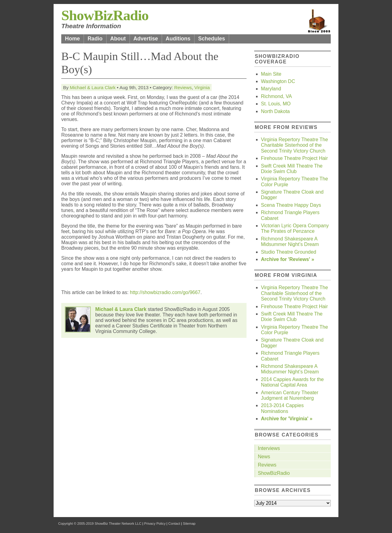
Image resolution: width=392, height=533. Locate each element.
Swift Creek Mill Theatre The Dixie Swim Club (292, 169)
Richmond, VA (276, 96)
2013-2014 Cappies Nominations (282, 408)
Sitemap (189, 524)
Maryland (271, 89)
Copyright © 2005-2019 (76, 524)
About (118, 39)
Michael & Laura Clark (93, 87)
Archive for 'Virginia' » (287, 419)
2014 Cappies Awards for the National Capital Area (292, 382)
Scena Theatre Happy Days (291, 205)
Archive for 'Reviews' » (288, 259)
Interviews (269, 448)
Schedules (212, 39)
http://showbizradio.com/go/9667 (165, 292)
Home (72, 39)
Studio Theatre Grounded (288, 252)
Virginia (202, 87)
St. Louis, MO (276, 104)
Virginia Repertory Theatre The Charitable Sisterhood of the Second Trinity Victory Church (294, 145)
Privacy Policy (155, 524)
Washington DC (278, 81)
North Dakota (275, 111)
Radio (95, 39)
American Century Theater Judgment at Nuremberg (290, 395)
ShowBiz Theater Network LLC (118, 524)
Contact (174, 524)
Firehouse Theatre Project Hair (294, 158)
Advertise (146, 39)
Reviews (183, 87)
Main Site (271, 74)
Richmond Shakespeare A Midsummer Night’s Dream (290, 242)
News (264, 457)
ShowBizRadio (105, 15)
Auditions (178, 39)
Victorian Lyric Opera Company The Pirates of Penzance (295, 228)
